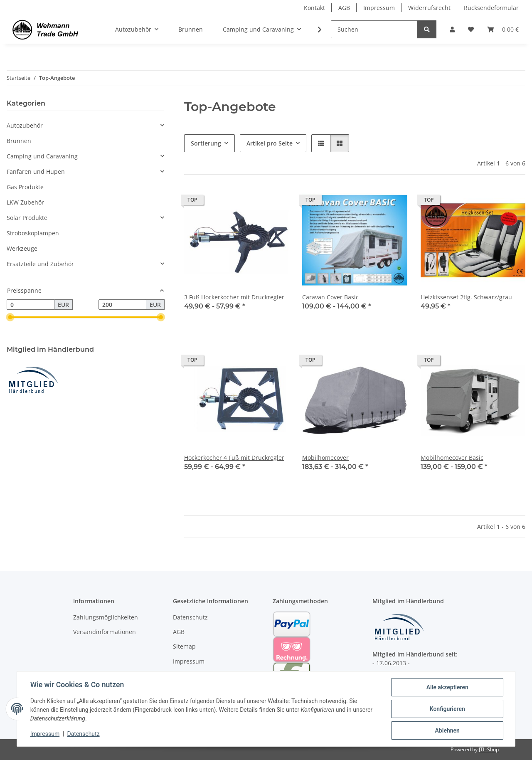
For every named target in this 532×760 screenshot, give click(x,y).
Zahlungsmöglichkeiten (106, 617)
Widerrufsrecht (429, 8)
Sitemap (184, 646)
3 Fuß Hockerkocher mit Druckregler (234, 297)
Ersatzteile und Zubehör (40, 264)
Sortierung (206, 143)
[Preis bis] (122, 305)
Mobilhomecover (325, 458)
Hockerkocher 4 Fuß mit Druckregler (234, 458)
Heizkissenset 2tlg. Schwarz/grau (466, 297)
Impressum (45, 734)
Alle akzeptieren (447, 687)
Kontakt (314, 8)
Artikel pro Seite (270, 143)
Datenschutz (84, 734)
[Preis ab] (31, 305)
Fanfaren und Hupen (36, 171)
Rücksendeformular (491, 8)
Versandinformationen (105, 632)
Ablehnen (447, 730)
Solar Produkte (27, 218)
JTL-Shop (489, 749)
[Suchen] (374, 29)
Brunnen (19, 141)
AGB (344, 8)
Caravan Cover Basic (330, 297)
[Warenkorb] (503, 29)
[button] (452, 29)
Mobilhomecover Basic (452, 458)
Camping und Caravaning (42, 156)
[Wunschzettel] (471, 29)
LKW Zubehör (25, 202)
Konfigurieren (447, 709)
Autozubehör (25, 125)
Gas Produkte (25, 187)
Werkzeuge (22, 248)
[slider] (10, 318)
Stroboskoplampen (33, 233)
